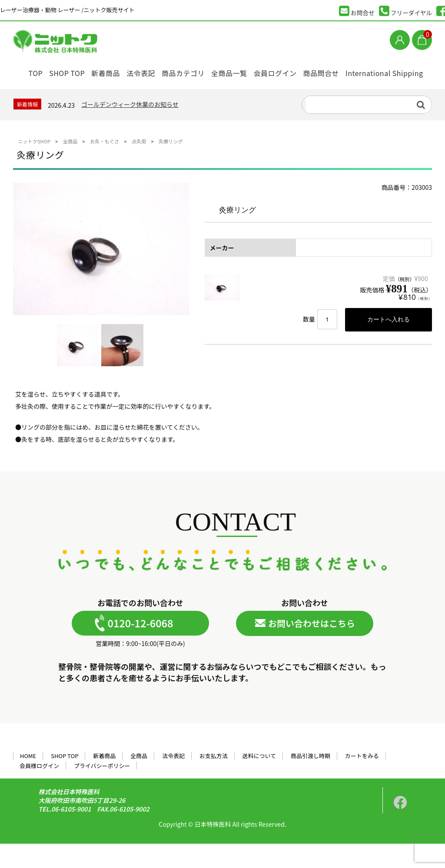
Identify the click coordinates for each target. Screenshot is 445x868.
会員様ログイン (39, 790)
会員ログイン (297, 70)
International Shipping (55, 93)
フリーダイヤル (406, 11)
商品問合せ (348, 70)
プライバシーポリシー (102, 790)
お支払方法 (214, 780)
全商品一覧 (247, 70)
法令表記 (149, 70)
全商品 (139, 780)
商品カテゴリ (197, 70)
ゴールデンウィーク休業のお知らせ (130, 129)
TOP (28, 70)
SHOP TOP (65, 70)
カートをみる (362, 780)
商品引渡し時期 (311, 780)
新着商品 (109, 70)
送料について (259, 780)
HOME (28, 780)
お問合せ (357, 11)
